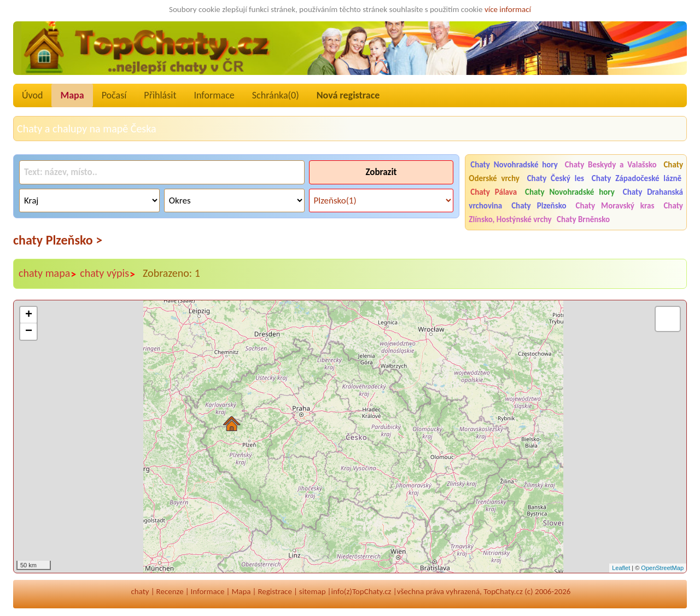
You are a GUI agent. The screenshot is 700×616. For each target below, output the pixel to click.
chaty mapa (48, 274)
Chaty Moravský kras (615, 206)
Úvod (32, 95)
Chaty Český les (556, 178)
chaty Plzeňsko (58, 240)
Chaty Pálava (494, 192)
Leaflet (621, 568)
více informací (508, 9)
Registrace (275, 591)
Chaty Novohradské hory (514, 165)
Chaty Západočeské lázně (637, 178)
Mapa (72, 95)
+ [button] (29, 315)
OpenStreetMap (662, 568)
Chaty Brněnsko (583, 219)
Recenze (170, 591)
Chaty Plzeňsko (539, 206)
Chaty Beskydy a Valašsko (611, 165)
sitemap (313, 591)
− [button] (29, 332)
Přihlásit (160, 95)
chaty (140, 591)
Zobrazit (381, 172)
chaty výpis (108, 274)
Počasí (114, 95)
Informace (214, 95)
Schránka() (276, 95)
